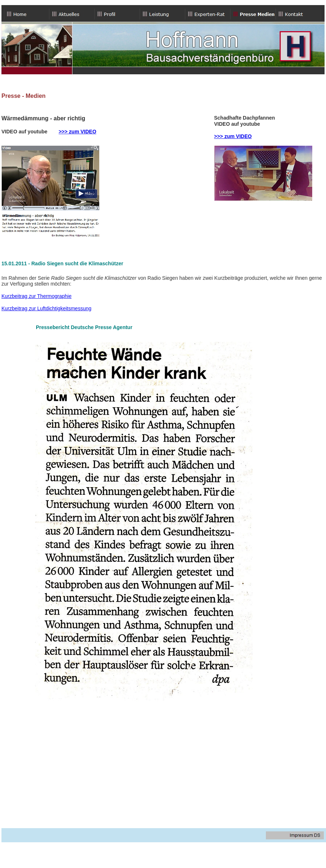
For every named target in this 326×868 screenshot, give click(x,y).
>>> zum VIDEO (78, 132)
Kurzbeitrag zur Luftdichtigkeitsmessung (46, 308)
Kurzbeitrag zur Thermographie (37, 296)
